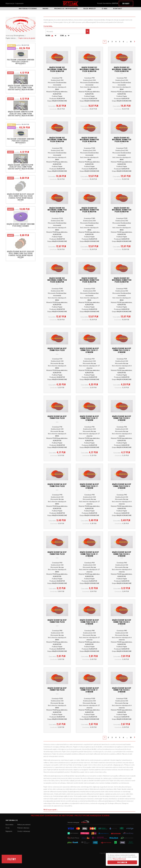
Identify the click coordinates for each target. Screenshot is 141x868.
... (127, 42)
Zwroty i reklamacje (24, 831)
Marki (46, 9)
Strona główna (19, 35)
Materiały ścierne (28, 9)
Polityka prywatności (24, 825)
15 (131, 42)
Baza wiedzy (90, 9)
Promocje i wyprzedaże (66, 9)
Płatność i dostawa (23, 828)
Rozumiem (122, 862)
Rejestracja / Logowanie (15, 3)
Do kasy (126, 3)
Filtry (12, 859)
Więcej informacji (119, 859)
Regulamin (9, 831)
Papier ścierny (11, 38)
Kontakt (118, 9)
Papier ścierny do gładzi (27, 38)
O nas (105, 9)
